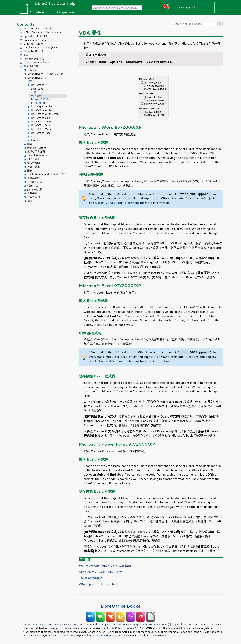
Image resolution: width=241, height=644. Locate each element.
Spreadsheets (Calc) (35, 36)
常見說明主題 (31, 66)
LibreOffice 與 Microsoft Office (45, 74)
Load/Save (37, 89)
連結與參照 (34, 178)
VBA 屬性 (37, 96)
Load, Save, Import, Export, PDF (46, 174)
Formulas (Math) (33, 51)
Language (64, 12)
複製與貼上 (34, 167)
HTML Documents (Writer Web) (42, 32)
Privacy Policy (63, 624)
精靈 (30, 144)
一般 (34, 92)
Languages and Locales (44, 106)
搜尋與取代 (34, 197)
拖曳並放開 (34, 163)
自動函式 (32, 193)
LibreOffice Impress (43, 121)
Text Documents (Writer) (38, 29)
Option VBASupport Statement (117, 203)
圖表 (26, 55)
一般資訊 (32, 70)
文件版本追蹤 (35, 182)
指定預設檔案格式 (91, 578)
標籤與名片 (34, 186)
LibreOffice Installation (37, 63)
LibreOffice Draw (41, 125)
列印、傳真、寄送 (37, 159)
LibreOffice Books (120, 606)
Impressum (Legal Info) (38, 624)
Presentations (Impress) (37, 40)
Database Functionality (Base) (41, 47)
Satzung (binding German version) (149, 624)
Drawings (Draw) (34, 44)
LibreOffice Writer (42, 110)
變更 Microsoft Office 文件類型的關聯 (105, 566)
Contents (26, 24)
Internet (36, 140)
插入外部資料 (35, 189)
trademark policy (106, 635)
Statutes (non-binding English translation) (99, 624)
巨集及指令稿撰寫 (34, 59)
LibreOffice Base (41, 133)
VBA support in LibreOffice (98, 584)
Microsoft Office (41, 99)
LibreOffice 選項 (37, 78)
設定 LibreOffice (37, 148)
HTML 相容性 (39, 103)
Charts (35, 137)
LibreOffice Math (41, 129)
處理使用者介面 (36, 152)
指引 (30, 201)
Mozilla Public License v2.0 (122, 628)
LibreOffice (37, 85)
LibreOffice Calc (40, 118)
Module (35, 12)
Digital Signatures (38, 155)
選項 (30, 81)
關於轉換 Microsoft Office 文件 (100, 572)
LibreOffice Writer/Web (45, 114)
